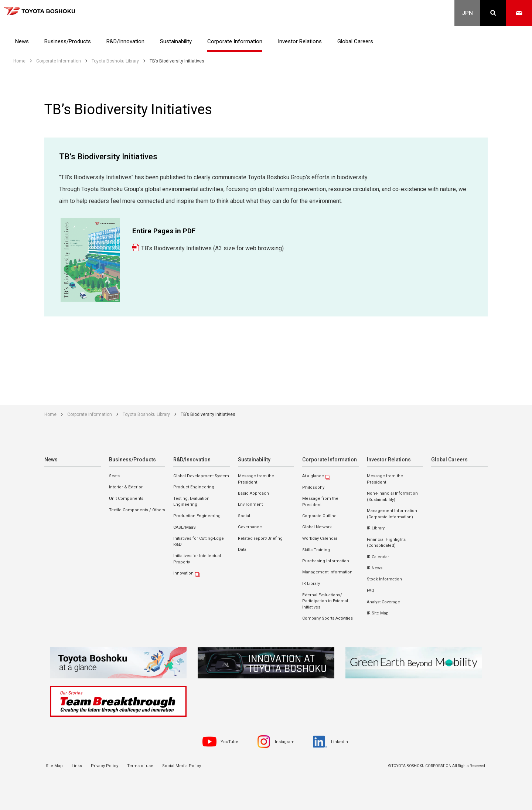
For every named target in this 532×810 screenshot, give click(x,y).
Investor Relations (388, 460)
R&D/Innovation (192, 460)
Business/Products (131, 460)
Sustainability (254, 460)
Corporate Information (328, 460)
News (51, 460)
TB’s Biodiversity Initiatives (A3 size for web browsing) (212, 248)
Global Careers (448, 460)
